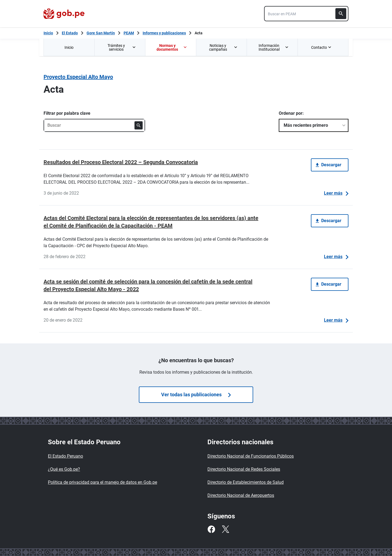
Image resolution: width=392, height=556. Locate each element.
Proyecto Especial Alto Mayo (78, 77)
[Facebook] (211, 529)
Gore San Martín (101, 33)
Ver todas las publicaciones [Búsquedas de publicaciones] (196, 395)
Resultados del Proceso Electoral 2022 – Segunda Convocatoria (121, 162)
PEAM (129, 33)
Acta (199, 33)
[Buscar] (341, 14)
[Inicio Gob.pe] (48, 33)
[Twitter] (225, 529)
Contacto (322, 47)
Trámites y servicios (122, 47)
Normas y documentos (172, 47)
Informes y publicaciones (164, 33)
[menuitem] (69, 47)
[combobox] (306, 14)
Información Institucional (274, 47)
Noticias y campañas (223, 47)
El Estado (70, 33)
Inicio (69, 47)
